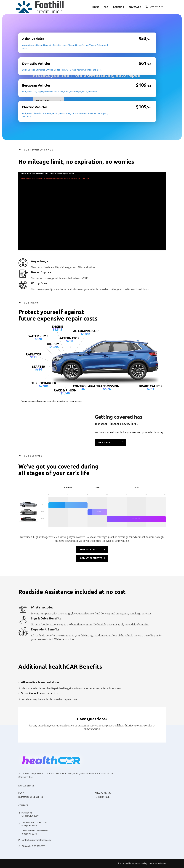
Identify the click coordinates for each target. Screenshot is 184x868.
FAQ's (21, 793)
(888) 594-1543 (29, 826)
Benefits (119, 7)
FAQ (106, 7)
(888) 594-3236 (29, 834)
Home (96, 7)
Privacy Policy (103, 793)
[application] (92, 211)
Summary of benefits (31, 797)
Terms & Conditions (157, 863)
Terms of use (102, 797)
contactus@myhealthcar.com (36, 840)
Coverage (135, 7)
